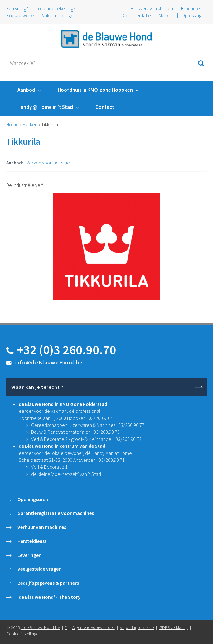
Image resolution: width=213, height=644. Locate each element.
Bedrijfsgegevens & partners (48, 583)
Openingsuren (33, 499)
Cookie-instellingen (23, 634)
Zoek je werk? (20, 15)
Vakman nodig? (57, 15)
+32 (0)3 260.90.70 (67, 350)
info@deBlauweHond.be (48, 362)
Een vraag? (17, 8)
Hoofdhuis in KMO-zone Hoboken (95, 90)
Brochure (190, 8)
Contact (105, 107)
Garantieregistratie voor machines (56, 513)
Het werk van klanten (152, 8)
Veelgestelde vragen (39, 569)
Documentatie (136, 15)
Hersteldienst (32, 541)
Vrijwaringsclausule (137, 627)
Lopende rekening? (56, 8)
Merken (166, 15)
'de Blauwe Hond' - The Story (49, 597)
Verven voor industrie (48, 163)
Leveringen (29, 555)
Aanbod (26, 90)
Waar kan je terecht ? (37, 387)
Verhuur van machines (42, 527)
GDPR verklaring (174, 627)
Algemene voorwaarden (94, 627)
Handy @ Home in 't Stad (45, 107)
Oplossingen (194, 15)
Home (12, 124)
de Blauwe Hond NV (42, 627)
